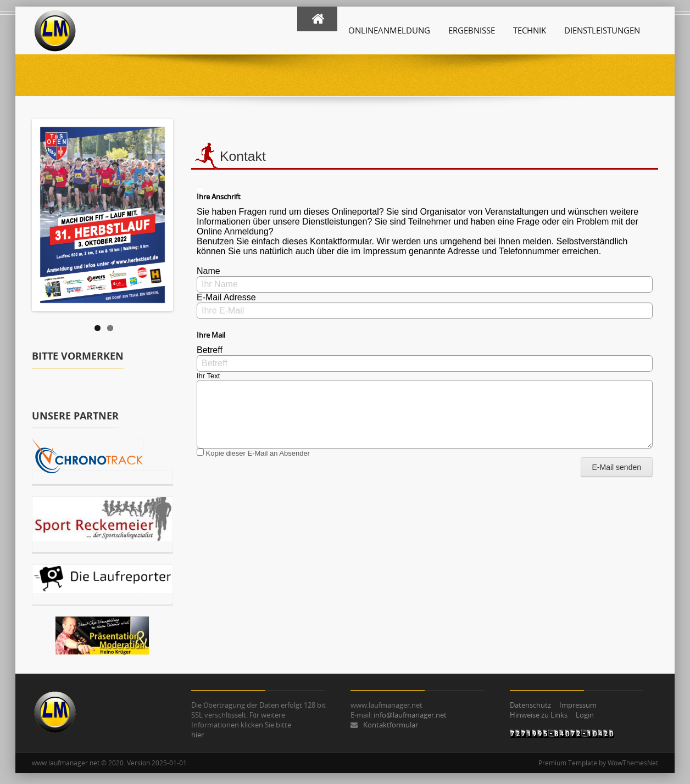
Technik (530, 30)
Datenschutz (530, 705)
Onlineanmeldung (389, 30)
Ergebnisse (472, 30)
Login (585, 715)
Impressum (578, 705)
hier (197, 735)
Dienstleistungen (602, 30)
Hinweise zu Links (539, 715)
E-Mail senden (617, 467)
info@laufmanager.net (410, 715)
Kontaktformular (391, 725)
